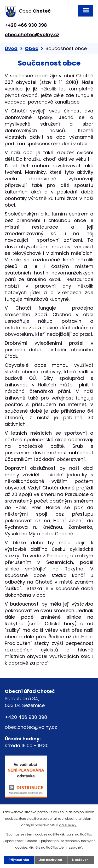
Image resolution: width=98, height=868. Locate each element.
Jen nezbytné (51, 860)
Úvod (11, 48)
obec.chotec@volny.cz (32, 34)
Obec (31, 48)
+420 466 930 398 (26, 25)
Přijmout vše (19, 860)
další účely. (68, 825)
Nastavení (81, 860)
